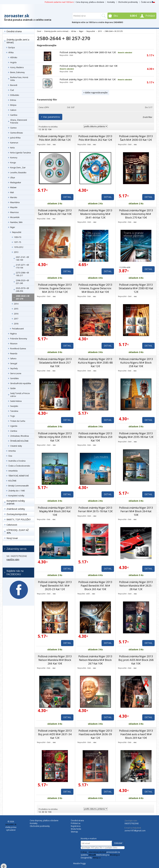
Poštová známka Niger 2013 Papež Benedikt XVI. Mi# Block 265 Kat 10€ (95, 586)
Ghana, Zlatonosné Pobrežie (19, 121)
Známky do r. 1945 (17, 491)
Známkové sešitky (16, 509)
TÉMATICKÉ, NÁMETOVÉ (19, 476)
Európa (12, 48)
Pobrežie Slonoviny (19, 339)
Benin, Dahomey (17, 72)
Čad (12, 90)
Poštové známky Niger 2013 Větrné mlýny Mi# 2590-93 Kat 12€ (55, 437)
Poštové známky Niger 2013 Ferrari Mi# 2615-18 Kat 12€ (95, 509)
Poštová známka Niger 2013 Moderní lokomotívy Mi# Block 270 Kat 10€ (136, 214)
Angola (13, 62)
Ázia (10, 456)
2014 (16, 304)
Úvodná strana (14, 31)
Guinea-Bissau (17, 133)
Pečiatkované (18, 329)
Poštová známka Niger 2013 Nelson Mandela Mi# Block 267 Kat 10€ (95, 660)
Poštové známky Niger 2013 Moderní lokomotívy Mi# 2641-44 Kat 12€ (95, 214)
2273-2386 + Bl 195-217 (22, 274)
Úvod (39, 31)
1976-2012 (19, 247)
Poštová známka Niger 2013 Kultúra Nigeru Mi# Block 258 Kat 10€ (136, 363)
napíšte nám (13, 559)
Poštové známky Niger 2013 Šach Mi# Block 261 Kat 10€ (89, 66)
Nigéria (13, 334)
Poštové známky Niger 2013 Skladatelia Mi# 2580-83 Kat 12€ (136, 288)
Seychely (14, 368)
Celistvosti (12, 525)
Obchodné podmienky (128, 2)
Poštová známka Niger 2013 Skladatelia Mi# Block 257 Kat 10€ (55, 363)
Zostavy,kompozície (17, 514)
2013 (16, 252)
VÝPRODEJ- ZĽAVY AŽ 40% (18, 531)
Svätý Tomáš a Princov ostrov (20, 395)
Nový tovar (12, 538)
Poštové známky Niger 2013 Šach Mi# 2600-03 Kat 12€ (88, 52)
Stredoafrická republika (21, 383)
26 (43, 129)
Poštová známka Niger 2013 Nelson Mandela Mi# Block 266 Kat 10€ (55, 660)
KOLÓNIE (12, 481)
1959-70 (18, 237)
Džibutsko (15, 95)
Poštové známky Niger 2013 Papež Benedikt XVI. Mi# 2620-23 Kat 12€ (55, 586)
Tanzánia (14, 411)
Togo (13, 416)
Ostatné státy (16, 446)
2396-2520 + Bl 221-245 (22, 282)
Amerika (12, 451)
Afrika (11, 52)
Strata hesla (76, 829)
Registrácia (76, 826)
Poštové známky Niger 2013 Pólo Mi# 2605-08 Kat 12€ (88, 79)
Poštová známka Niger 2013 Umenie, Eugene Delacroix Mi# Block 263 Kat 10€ (95, 288)
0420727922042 (132, 823)
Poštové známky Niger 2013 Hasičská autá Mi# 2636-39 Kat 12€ (95, 734)
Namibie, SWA (16, 222)
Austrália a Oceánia (17, 461)
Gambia (14, 115)
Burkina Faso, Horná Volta (19, 79)
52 (46, 129)
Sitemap (74, 832)
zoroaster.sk (17, 16)
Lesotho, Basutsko (18, 173)
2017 (16, 319)
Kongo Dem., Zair (18, 168)
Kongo (13, 163)
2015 (16, 309)
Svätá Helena (16, 401)
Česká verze (148, 2)
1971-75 (18, 242)
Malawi (13, 187)
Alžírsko (14, 57)
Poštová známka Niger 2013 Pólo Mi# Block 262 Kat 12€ (95, 138)
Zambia (14, 431)
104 (50, 129)
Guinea (13, 128)
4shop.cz (97, 858)
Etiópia (13, 105)
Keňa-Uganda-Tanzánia (20, 153)
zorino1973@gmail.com (135, 831)
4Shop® (92, 855)
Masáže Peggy (79, 863)
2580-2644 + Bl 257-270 (23, 297)
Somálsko (15, 378)
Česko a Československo (19, 466)
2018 (16, 324)
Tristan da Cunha (18, 421)
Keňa (12, 148)
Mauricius (14, 212)
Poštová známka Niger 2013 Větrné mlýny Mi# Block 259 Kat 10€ (95, 437)
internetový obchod (97, 852)
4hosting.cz (115, 855)
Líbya (13, 178)
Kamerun (14, 143)
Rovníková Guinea (18, 349)
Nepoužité (17, 232)
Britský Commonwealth (19, 486)
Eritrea (13, 100)
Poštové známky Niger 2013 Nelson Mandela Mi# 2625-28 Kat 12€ (136, 586)
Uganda (14, 426)
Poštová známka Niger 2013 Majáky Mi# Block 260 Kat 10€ (55, 511)
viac (54, 144)
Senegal (14, 363)
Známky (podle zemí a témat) (18, 41)
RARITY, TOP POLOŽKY (19, 519)
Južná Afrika (15, 138)
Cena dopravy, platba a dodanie (90, 2)
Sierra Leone (16, 373)
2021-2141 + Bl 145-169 (22, 259)
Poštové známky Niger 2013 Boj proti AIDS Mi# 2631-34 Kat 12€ (55, 734)
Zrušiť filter (148, 117)
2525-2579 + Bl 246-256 (22, 290)
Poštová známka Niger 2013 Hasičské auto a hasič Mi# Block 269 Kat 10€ (136, 734)
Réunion (14, 344)
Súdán (13, 388)
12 (40, 129)
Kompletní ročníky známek (16, 502)
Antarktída (13, 471)
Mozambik (15, 217)
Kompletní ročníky (16, 496)
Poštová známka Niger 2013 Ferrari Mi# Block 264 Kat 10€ (136, 511)
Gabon (13, 110)
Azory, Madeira (17, 67)
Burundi (14, 85)
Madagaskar (16, 182)
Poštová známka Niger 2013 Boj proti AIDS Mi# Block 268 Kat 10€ (136, 660)
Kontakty (111, 2)
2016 (16, 314)
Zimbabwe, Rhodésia (20, 436)
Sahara (13, 359)
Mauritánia (15, 202)
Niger (13, 227)
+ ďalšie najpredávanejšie (95, 93)
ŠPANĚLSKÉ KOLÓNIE (19, 441)
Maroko (14, 197)
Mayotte (14, 207)
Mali (12, 192)
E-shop (84, 852)
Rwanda (14, 354)
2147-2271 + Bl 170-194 (22, 266)
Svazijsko (14, 406)
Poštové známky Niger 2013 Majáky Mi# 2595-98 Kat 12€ (136, 435)
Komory (14, 158)
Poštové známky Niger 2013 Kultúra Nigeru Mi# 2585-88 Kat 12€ (95, 363)
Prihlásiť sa (76, 823)
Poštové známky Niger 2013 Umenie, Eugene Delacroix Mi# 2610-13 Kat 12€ (55, 288)
